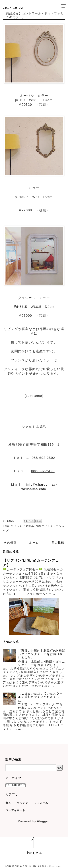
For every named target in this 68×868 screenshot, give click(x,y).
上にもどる (34, 853)
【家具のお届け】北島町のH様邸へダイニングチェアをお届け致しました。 (42, 654)
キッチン (22, 803)
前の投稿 (58, 543)
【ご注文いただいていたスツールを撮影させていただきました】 (40, 697)
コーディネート (15, 810)
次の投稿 (10, 543)
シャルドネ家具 (24, 526)
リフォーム (41, 803)
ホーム (34, 543)
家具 (8, 803)
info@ (31, 485)
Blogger (43, 821)
